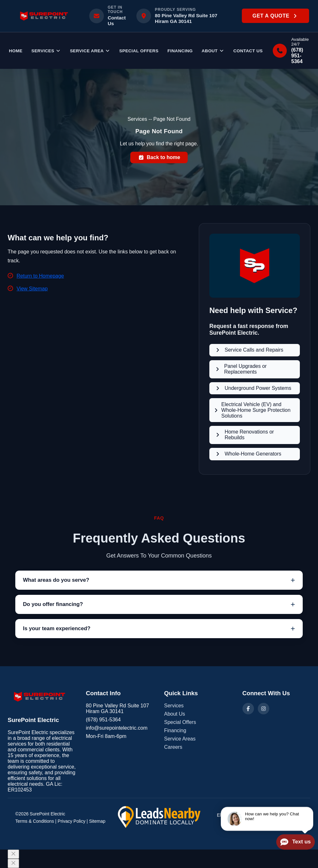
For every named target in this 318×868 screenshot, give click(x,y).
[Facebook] (248, 709)
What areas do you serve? (56, 580)
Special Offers (139, 51)
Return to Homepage (40, 276)
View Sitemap (32, 289)
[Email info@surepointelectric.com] (109, 16)
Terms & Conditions (35, 821)
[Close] (13, 854)
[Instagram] (264, 709)
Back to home (159, 157)
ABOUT (213, 51)
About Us (175, 714)
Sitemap (97, 821)
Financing (180, 51)
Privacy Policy (72, 821)
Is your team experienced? (57, 628)
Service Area (90, 51)
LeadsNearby (289, 820)
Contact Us (248, 51)
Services (46, 51)
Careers (173, 747)
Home (16, 51)
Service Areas (180, 739)
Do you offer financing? (53, 604)
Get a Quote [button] (275, 16)
